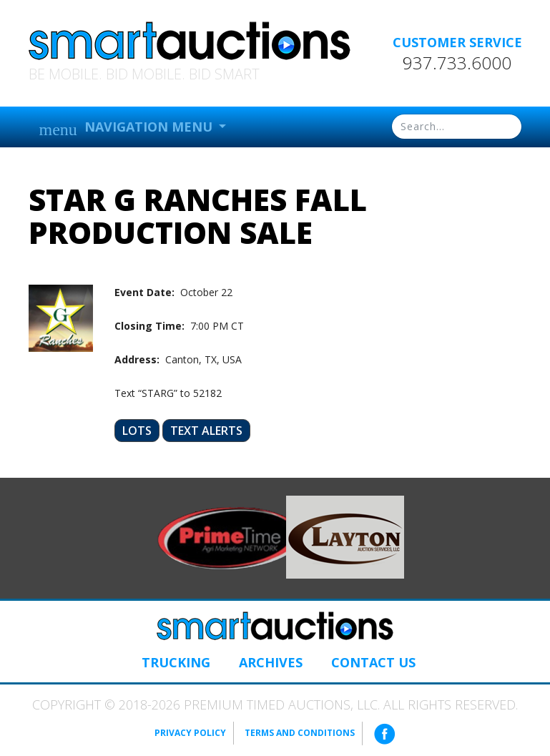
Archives (271, 662)
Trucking (176, 662)
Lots (137, 431)
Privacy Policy (190, 733)
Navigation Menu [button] (128, 128)
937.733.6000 (457, 63)
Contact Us (373, 662)
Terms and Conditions (300, 733)
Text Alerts (206, 431)
